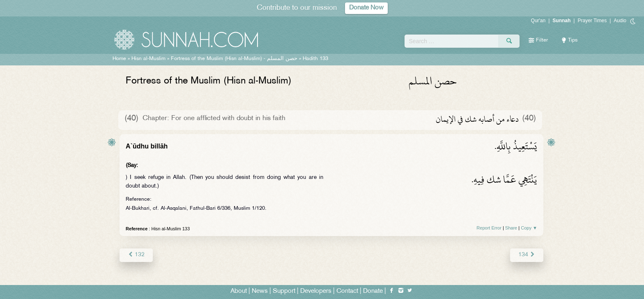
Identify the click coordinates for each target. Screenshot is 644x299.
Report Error (489, 228)
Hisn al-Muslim (148, 59)
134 (527, 255)
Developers (316, 291)
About (239, 291)
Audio (620, 21)
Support (284, 291)
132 (136, 255)
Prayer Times (592, 21)
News (260, 291)
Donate (373, 291)
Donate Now (366, 8)
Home (119, 59)
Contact (347, 291)
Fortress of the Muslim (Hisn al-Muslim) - (234, 59)
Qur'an (538, 21)
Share (511, 228)
